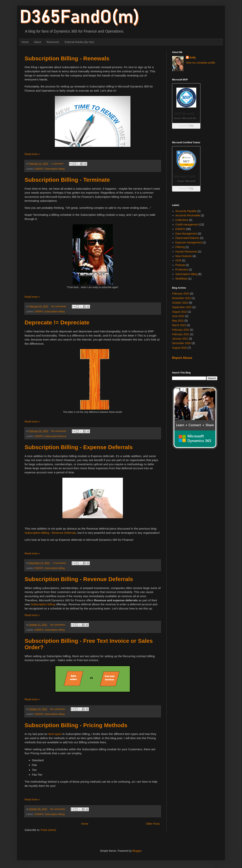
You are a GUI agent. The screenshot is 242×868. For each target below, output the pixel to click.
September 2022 (182, 307)
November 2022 (181, 298)
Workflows (181, 279)
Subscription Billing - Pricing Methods (76, 725)
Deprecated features (56, 436)
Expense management (189, 242)
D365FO (39, 169)
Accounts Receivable (188, 215)
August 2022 (180, 312)
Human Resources (186, 252)
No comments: (59, 306)
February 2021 (181, 334)
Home (25, 42)
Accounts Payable (186, 211)
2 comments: (60, 563)
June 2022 (178, 316)
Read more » (32, 154)
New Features (184, 256)
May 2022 (178, 321)
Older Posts (153, 824)
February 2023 (181, 294)
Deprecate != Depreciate (57, 322)
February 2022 (181, 330)
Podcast (180, 265)
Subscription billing (55, 169)
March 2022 (179, 325)
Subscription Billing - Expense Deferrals (79, 447)
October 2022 (180, 303)
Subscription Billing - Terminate (67, 180)
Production (182, 270)
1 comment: (58, 164)
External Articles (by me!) (79, 42)
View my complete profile (201, 63)
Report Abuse (182, 358)
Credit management (187, 224)
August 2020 (180, 348)
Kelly (193, 58)
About (38, 42)
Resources (53, 42)
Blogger (137, 851)
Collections (182, 220)
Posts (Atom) (48, 830)
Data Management (186, 234)
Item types (55, 734)
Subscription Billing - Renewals (67, 58)
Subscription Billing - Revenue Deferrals (50, 533)
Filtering (180, 247)
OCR (178, 260)
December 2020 (181, 343)
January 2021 (180, 339)
